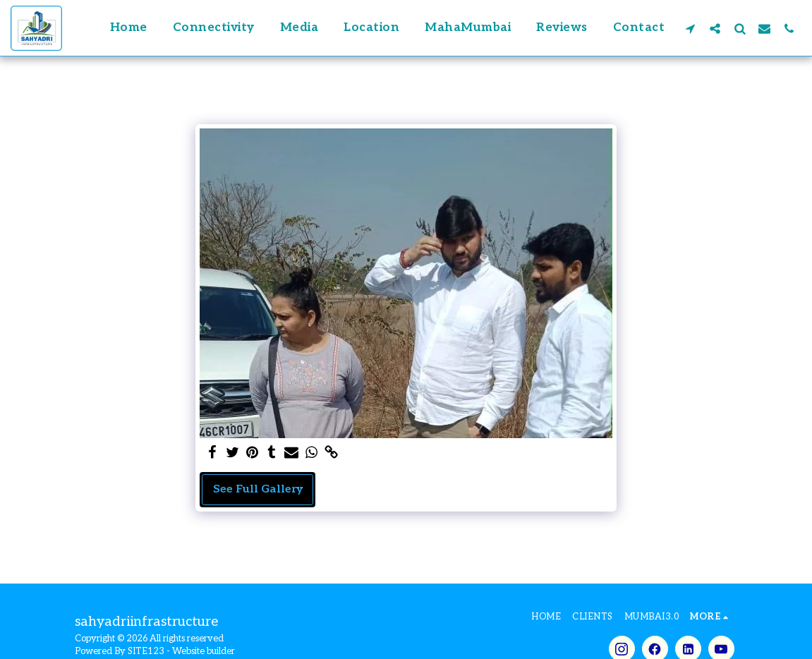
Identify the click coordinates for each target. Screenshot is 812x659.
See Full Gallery (258, 489)
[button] (690, 28)
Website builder (204, 651)
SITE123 (146, 651)
